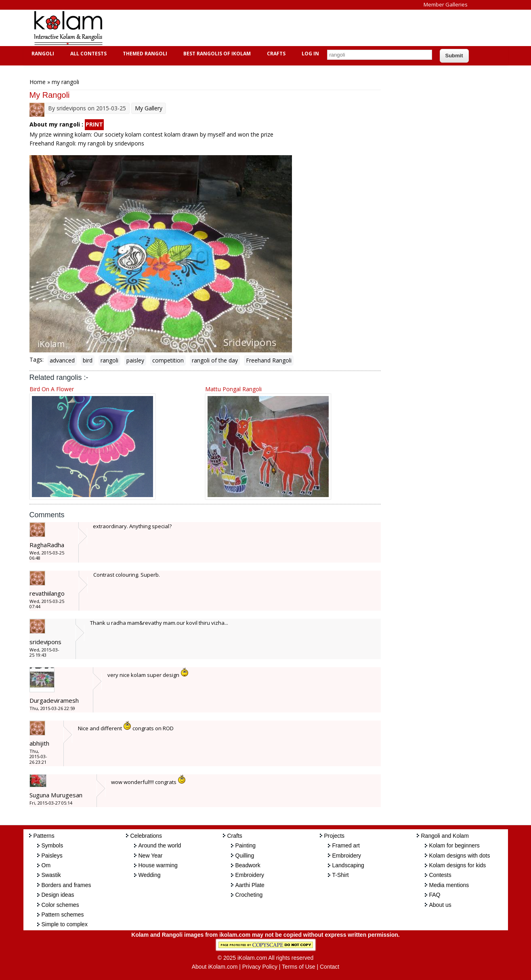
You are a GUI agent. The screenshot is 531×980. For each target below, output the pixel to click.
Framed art (346, 845)
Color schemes (60, 905)
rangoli (109, 360)
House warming (158, 865)
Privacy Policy (260, 967)
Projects (335, 836)
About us (440, 905)
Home (38, 82)
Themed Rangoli (144, 54)
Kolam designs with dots (460, 856)
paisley (135, 360)
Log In (310, 54)
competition (168, 360)
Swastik (51, 875)
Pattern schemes (63, 915)
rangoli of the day (215, 360)
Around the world (160, 845)
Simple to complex (65, 924)
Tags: (37, 359)
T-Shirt (341, 875)
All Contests (87, 54)
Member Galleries (446, 4)
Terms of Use (298, 967)
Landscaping (348, 865)
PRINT (94, 124)
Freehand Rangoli (269, 360)
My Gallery (149, 108)
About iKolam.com (215, 967)
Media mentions (449, 885)
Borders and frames (66, 885)
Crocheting (249, 895)
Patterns (44, 836)
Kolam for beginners (454, 845)
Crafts (275, 54)
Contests (440, 875)
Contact (330, 967)
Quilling (245, 856)
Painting (246, 845)
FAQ (435, 895)
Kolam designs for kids (458, 865)
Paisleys (52, 856)
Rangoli (42, 54)
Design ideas (58, 895)
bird (88, 360)
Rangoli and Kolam (445, 836)
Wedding (150, 875)
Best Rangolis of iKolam (216, 54)
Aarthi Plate (250, 885)
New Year (151, 856)
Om (46, 865)
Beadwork (248, 865)
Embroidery (250, 875)
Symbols (52, 845)
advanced (62, 360)
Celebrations (146, 836)
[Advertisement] (259, 28)
